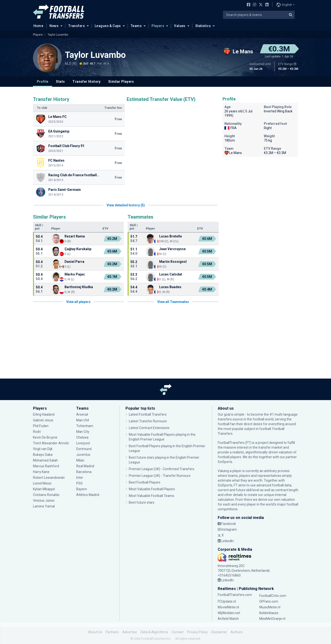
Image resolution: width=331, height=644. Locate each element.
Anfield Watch (228, 619)
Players (158, 26)
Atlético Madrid (88, 495)
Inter (80, 478)
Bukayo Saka (43, 455)
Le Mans (233, 153)
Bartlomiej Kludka (79, 287)
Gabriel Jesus (43, 420)
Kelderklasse (269, 613)
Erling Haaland (44, 414)
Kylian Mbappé (44, 489)
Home (37, 26)
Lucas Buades (170, 287)
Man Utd (83, 420)
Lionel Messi (43, 483)
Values (180, 26)
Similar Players (121, 82)
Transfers (77, 26)
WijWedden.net (229, 613)
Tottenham (85, 426)
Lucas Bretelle (171, 236)
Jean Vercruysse (172, 249)
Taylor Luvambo (58, 35)
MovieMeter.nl (228, 607)
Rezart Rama (75, 236)
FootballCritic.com (273, 596)
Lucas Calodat (171, 274)
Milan (80, 460)
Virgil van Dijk (43, 449)
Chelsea (82, 437)
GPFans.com (269, 601)
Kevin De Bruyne (45, 437)
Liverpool (83, 443)
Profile (43, 82)
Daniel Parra (74, 262)
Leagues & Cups (108, 26)
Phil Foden (41, 426)
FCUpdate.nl (227, 601)
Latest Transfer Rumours (148, 421)
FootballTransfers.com (235, 595)
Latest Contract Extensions (149, 428)
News (54, 26)
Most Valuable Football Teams (152, 496)
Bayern (82, 489)
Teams (136, 26)
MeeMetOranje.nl (272, 619)
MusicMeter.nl (270, 607)
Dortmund (84, 449)
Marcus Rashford (46, 466)
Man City (83, 432)
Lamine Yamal (44, 506)
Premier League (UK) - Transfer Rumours (160, 476)
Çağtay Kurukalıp (78, 249)
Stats (60, 82)
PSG (79, 483)
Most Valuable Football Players (152, 489)
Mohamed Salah (45, 460)
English (284, 5)
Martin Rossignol (173, 262)
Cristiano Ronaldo (46, 495)
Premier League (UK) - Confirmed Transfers (162, 469)
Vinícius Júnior (44, 501)
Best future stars (142, 502)
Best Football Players (145, 482)
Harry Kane (41, 472)
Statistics (203, 26)
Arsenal (82, 414)
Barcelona (84, 472)
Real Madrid (85, 466)
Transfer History (86, 82)
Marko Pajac (75, 274)
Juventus (83, 455)
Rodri (37, 432)
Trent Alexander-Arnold (51, 443)
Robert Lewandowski (49, 478)
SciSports (225, 462)
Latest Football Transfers (148, 414)
